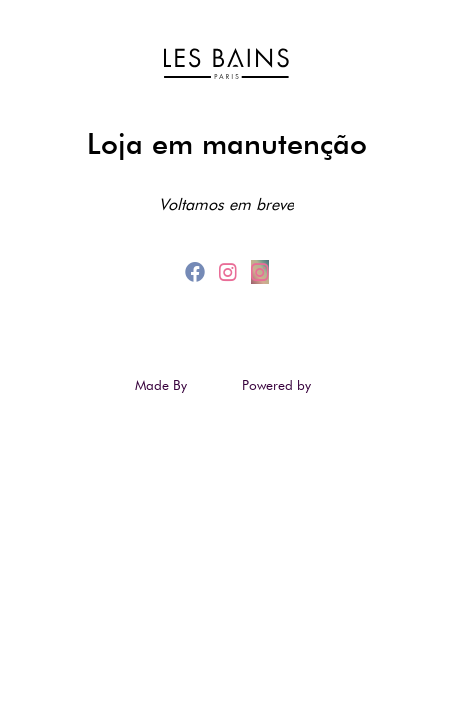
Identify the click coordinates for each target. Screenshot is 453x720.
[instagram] (231, 272)
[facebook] (198, 272)
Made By (163, 385)
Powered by (278, 385)
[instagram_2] (260, 272)
